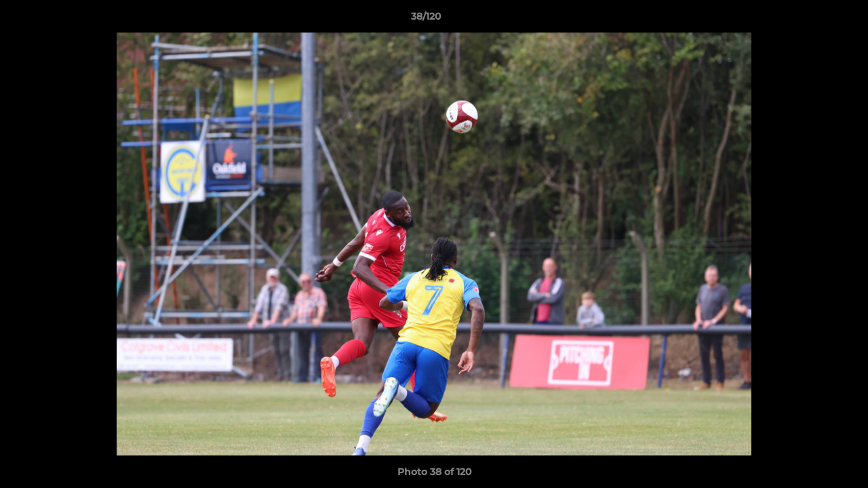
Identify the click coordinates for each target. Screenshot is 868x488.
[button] (811, 20)
